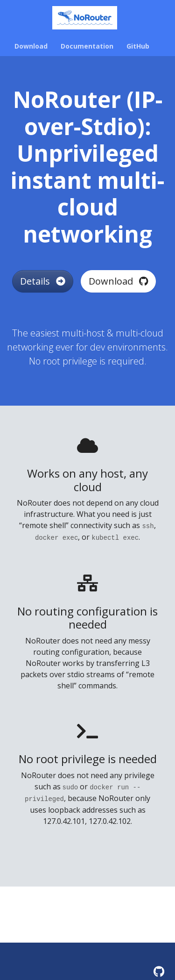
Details (43, 281)
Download (118, 281)
